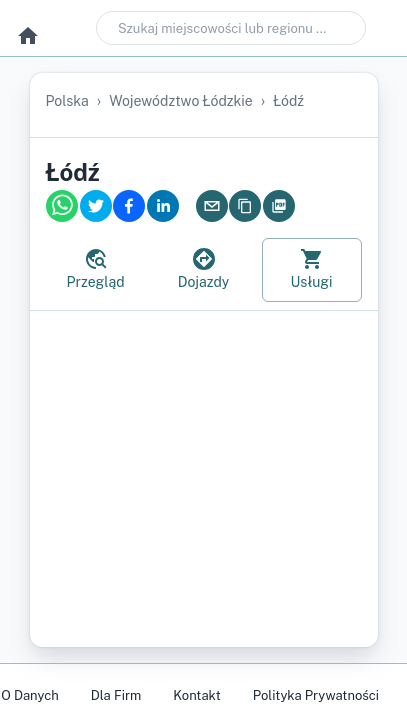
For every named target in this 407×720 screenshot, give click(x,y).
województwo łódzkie (181, 101)
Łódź (288, 101)
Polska (67, 101)
